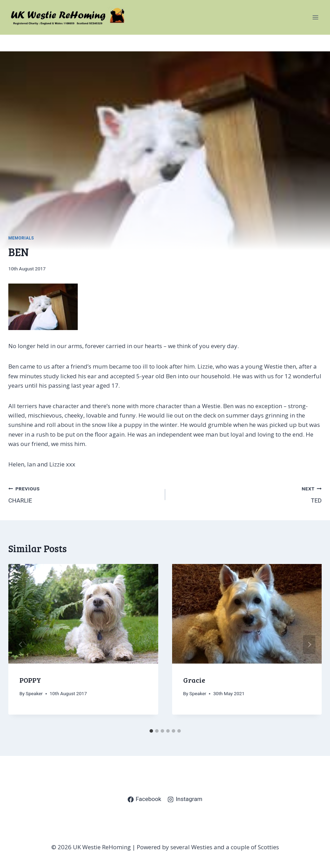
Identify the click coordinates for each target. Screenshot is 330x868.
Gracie (194, 680)
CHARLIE (84, 494)
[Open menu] (315, 17)
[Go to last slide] (21, 644)
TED (247, 494)
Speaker (34, 693)
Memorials (21, 238)
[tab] (151, 731)
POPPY (30, 680)
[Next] (309, 644)
